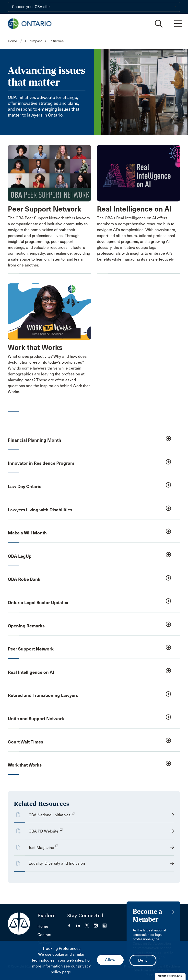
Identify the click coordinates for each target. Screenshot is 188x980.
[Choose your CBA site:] (94, 7)
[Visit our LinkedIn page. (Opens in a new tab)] (81, 924)
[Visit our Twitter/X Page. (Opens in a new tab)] (89, 924)
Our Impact (33, 41)
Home (12, 41)
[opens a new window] (94, 817)
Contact (44, 935)
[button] (94, 441)
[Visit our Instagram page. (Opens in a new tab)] (98, 924)
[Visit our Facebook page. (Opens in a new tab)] (72, 924)
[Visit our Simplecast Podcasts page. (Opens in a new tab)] (105, 924)
